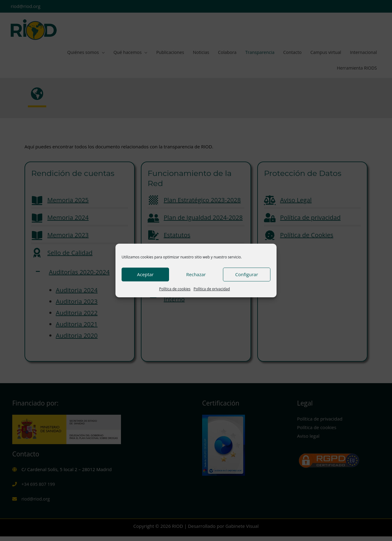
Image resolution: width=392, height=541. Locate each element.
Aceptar (145, 274)
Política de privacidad (212, 289)
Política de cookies (175, 289)
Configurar (247, 274)
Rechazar (196, 274)
